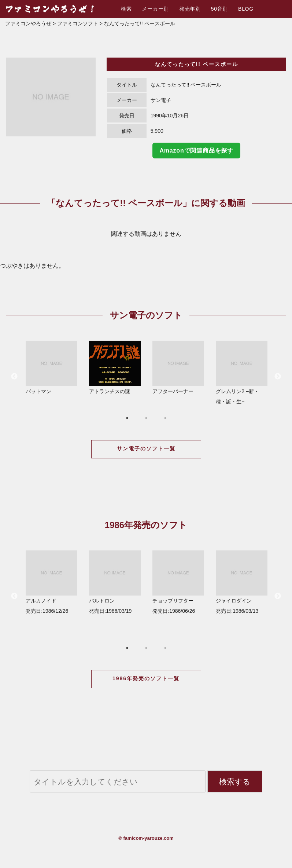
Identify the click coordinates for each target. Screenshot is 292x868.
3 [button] (165, 418)
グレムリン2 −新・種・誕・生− (242, 372)
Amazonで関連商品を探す (196, 151)
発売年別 (190, 9)
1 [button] (127, 418)
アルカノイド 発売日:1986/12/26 (51, 582)
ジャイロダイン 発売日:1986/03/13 (242, 582)
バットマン (51, 367)
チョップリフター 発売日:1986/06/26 (178, 582)
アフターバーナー (178, 367)
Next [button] (278, 377)
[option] (51, 97)
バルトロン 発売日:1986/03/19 (115, 582)
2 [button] (146, 418)
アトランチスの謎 (115, 367)
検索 (126, 9)
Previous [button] (14, 377)
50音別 (219, 9)
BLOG (246, 9)
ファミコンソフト (78, 23)
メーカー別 (155, 9)
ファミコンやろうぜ (28, 23)
